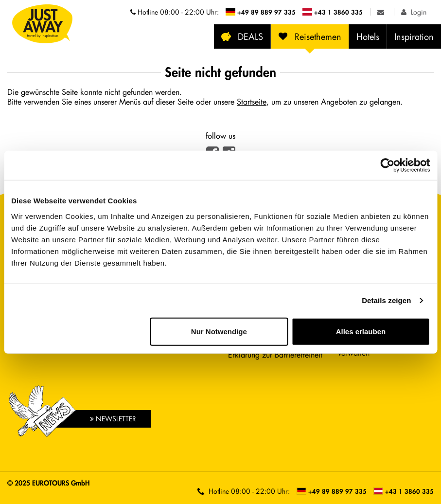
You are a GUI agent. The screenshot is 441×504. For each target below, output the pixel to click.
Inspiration (414, 36)
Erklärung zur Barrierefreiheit (275, 354)
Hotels (368, 36)
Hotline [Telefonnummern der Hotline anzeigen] (175, 12)
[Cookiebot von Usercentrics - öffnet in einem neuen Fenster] (387, 165)
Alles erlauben (361, 331)
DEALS (242, 36)
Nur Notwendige (219, 331)
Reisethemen (310, 36)
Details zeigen (386, 300)
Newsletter (113, 419)
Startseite (252, 101)
